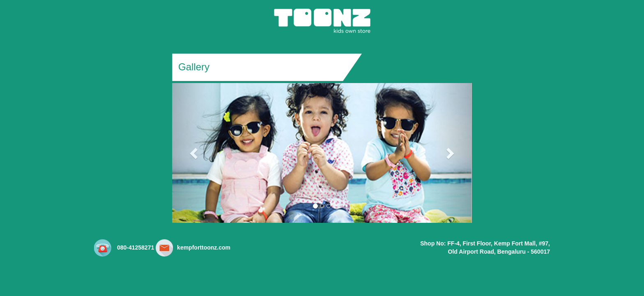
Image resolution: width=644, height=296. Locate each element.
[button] (195, 153)
